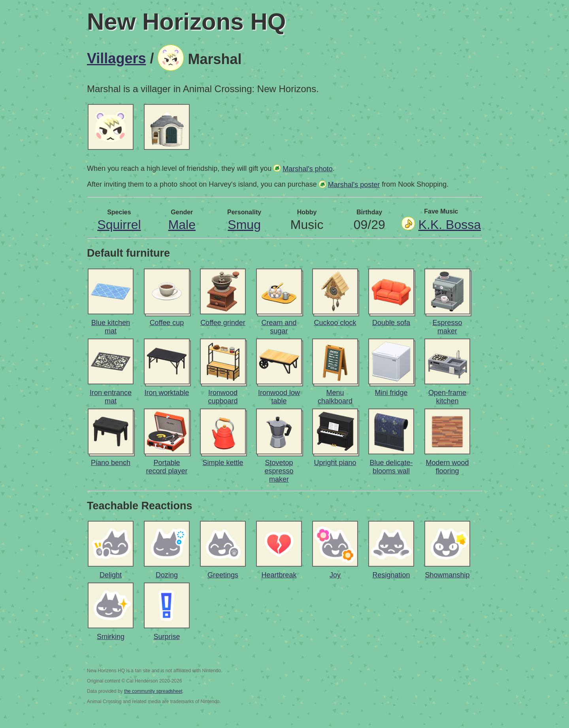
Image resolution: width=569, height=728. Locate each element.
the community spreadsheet (153, 691)
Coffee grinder (223, 323)
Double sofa (391, 323)
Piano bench (111, 463)
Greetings (223, 575)
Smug (244, 225)
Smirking (111, 637)
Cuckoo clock (335, 323)
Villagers (116, 58)
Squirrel (119, 225)
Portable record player (167, 467)
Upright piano (335, 463)
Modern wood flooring (447, 467)
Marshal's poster (354, 185)
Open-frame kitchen (447, 397)
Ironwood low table (279, 397)
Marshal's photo (308, 169)
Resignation (391, 575)
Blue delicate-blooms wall (391, 467)
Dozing (167, 575)
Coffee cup (167, 323)
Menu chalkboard (335, 397)
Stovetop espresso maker (279, 471)
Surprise (167, 637)
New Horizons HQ (186, 22)
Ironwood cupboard (223, 397)
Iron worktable (167, 393)
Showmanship (447, 575)
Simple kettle (223, 463)
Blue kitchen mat (111, 327)
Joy (335, 575)
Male (182, 225)
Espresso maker (447, 327)
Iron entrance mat (111, 397)
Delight (111, 575)
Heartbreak (279, 575)
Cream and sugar (279, 327)
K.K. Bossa (450, 225)
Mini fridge (391, 393)
